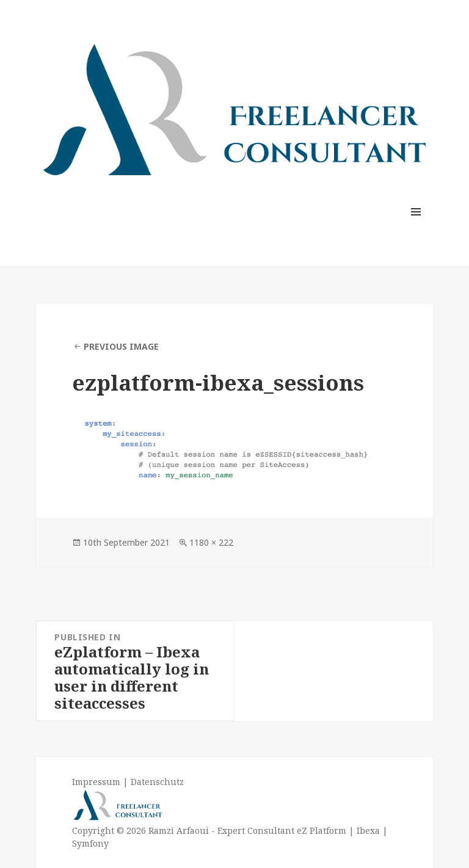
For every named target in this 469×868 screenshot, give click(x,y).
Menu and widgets (416, 229)
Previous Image (121, 346)
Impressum (96, 782)
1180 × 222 (211, 542)
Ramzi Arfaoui (177, 830)
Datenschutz (157, 782)
